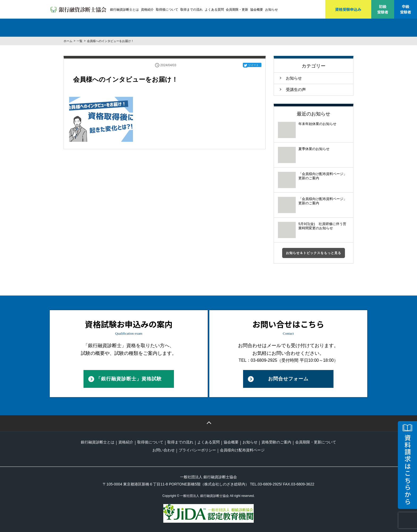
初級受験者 (383, 9)
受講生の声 (296, 90)
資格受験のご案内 (276, 442)
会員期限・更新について (316, 442)
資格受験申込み (348, 9)
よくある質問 (214, 10)
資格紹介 (147, 10)
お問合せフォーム (288, 379)
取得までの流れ (191, 10)
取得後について (167, 10)
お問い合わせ (164, 450)
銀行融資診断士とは (124, 10)
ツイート (253, 65)
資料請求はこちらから (408, 470)
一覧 (80, 41)
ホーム (68, 41)
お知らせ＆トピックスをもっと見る (314, 253)
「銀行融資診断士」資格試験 (129, 379)
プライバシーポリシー (197, 450)
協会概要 (257, 10)
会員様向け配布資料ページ (242, 450)
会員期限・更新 (237, 10)
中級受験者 (406, 9)
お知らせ (272, 10)
